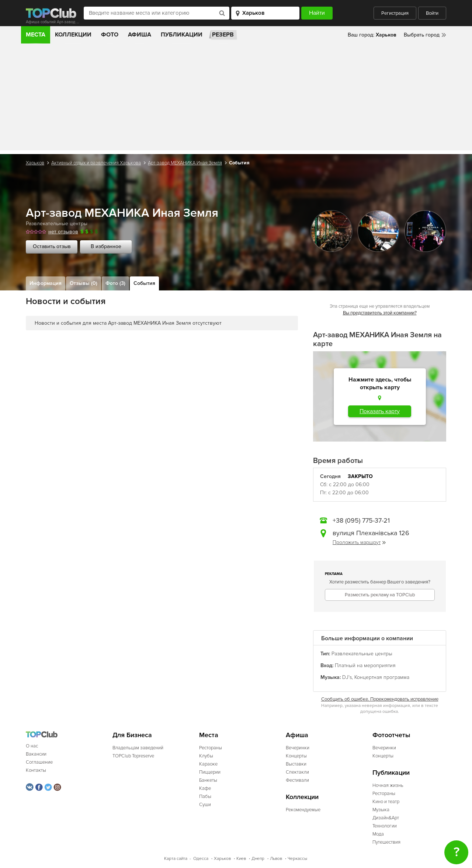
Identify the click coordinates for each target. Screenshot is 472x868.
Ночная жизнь (388, 785)
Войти (432, 13)
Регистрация (395, 13)
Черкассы (297, 859)
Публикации (182, 35)
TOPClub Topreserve (133, 756)
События (144, 283)
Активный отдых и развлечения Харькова (96, 163)
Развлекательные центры (57, 224)
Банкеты (208, 780)
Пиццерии (210, 772)
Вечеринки (298, 748)
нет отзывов (63, 232)
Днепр (258, 859)
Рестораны (211, 748)
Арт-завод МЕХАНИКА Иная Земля (185, 163)
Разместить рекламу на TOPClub (380, 595)
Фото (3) (115, 283)
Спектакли (297, 772)
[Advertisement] (236, 99)
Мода (378, 834)
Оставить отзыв (52, 246)
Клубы (206, 756)
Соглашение (39, 762)
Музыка (381, 810)
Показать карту (380, 411)
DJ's (347, 677)
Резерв (223, 35)
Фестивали (297, 780)
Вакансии (36, 754)
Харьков (35, 163)
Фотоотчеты (391, 735)
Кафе (205, 788)
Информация (46, 283)
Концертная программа (382, 677)
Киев (241, 859)
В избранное (106, 246)
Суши (205, 805)
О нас (32, 746)
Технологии (385, 826)
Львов (276, 859)
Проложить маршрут (359, 542)
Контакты (36, 770)
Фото (110, 35)
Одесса (201, 859)
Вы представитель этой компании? (380, 313)
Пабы (205, 796)
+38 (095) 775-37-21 (361, 520)
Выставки (296, 764)
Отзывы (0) (84, 283)
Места (36, 35)
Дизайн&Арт (386, 818)
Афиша (140, 35)
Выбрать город (422, 35)
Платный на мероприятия (365, 665)
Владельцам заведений (138, 748)
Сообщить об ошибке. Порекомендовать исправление (380, 699)
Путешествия (386, 842)
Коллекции (73, 35)
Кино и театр (386, 802)
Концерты (296, 756)
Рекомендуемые (303, 810)
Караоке (208, 764)
